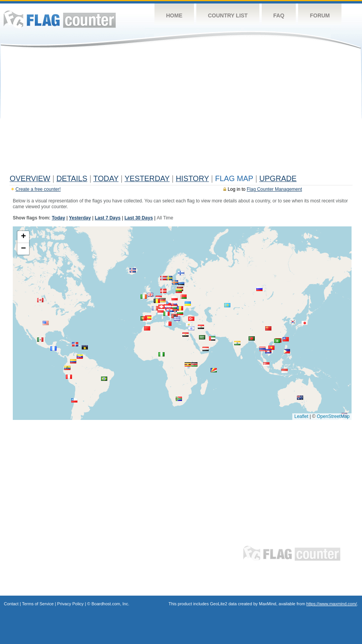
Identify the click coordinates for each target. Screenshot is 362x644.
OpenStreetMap (333, 416)
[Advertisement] (181, 113)
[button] (169, 278)
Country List (228, 15)
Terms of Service (38, 604)
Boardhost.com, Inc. (110, 604)
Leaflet (301, 416)
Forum (320, 15)
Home (174, 15)
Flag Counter (60, 19)
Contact (11, 604)
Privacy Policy (70, 604)
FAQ (279, 15)
